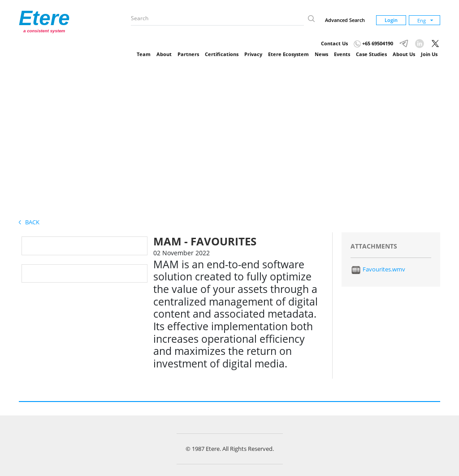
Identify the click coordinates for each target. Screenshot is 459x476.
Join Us (429, 54)
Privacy (253, 54)
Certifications (222, 54)
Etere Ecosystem (288, 54)
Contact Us (334, 43)
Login (391, 20)
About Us (404, 54)
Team (144, 54)
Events (342, 54)
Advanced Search (345, 20)
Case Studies (371, 54)
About (164, 54)
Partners (188, 54)
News (321, 54)
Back (29, 222)
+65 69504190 (373, 43)
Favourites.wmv (378, 269)
